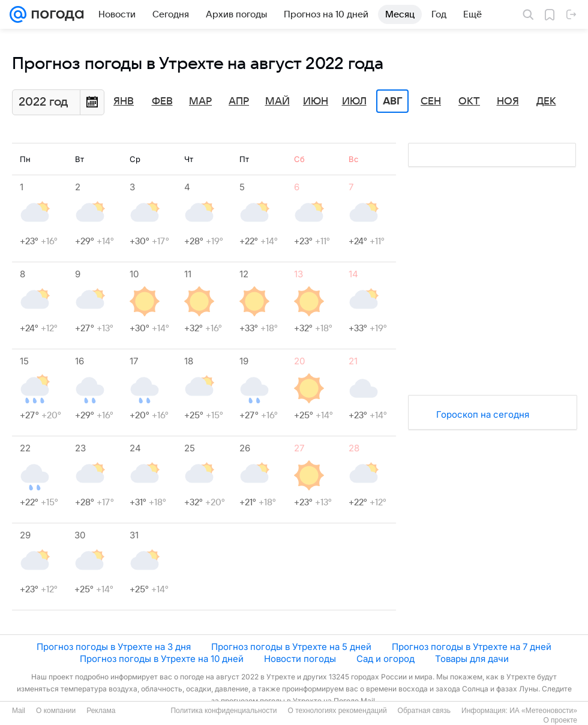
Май (277, 101)
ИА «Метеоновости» (543, 711)
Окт (469, 101)
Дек (546, 101)
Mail (19, 711)
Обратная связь (424, 711)
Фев (162, 101)
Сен (431, 101)
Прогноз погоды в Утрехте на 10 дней (162, 659)
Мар (200, 101)
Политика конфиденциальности (223, 711)
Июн (316, 101)
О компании (56, 711)
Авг (392, 101)
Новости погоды (300, 659)
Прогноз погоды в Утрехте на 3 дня (114, 647)
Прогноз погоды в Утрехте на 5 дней (291, 647)
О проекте (560, 720)
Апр (239, 101)
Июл (354, 101)
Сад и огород (385, 659)
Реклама (101, 711)
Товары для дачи (472, 659)
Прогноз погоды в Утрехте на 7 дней (472, 647)
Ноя (508, 101)
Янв (124, 101)
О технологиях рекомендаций (337, 711)
